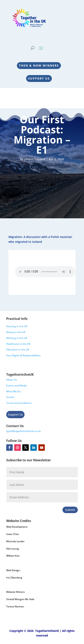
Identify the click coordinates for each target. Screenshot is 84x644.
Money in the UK (16, 332)
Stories (10, 397)
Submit (70, 510)
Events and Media (16, 386)
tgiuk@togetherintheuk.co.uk (24, 431)
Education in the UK (18, 350)
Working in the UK (17, 338)
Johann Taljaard (35, 159)
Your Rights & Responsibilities (23, 355)
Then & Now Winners (39, 65)
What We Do (13, 391)
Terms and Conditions (19, 403)
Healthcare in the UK (18, 344)
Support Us (39, 78)
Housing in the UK (17, 326)
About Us (12, 380)
